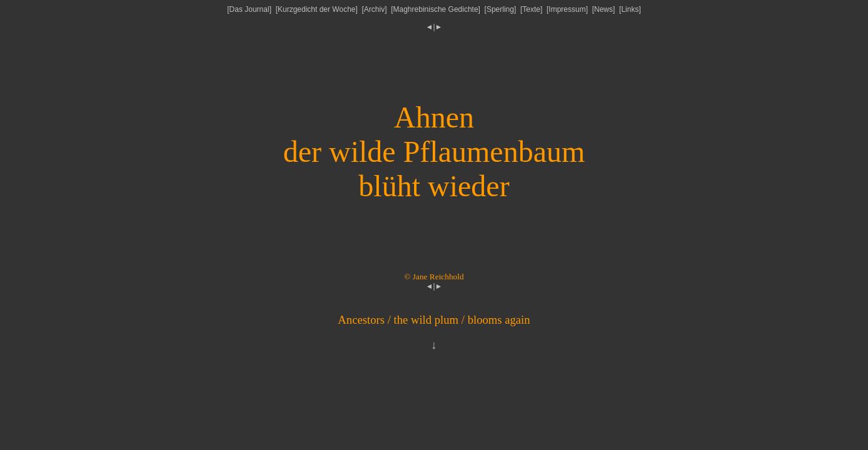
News (603, 9)
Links (630, 9)
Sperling (500, 9)
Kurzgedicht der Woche (317, 9)
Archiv (374, 9)
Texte (531, 9)
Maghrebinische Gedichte (436, 9)
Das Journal (250, 9)
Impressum (567, 9)
